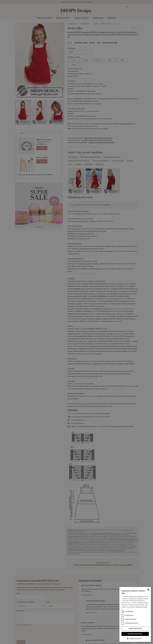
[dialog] (135, 614)
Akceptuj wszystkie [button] (135, 634)
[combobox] (148, 590)
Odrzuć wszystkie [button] (135, 629)
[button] (135, 639)
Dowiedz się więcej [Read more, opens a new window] (141, 607)
